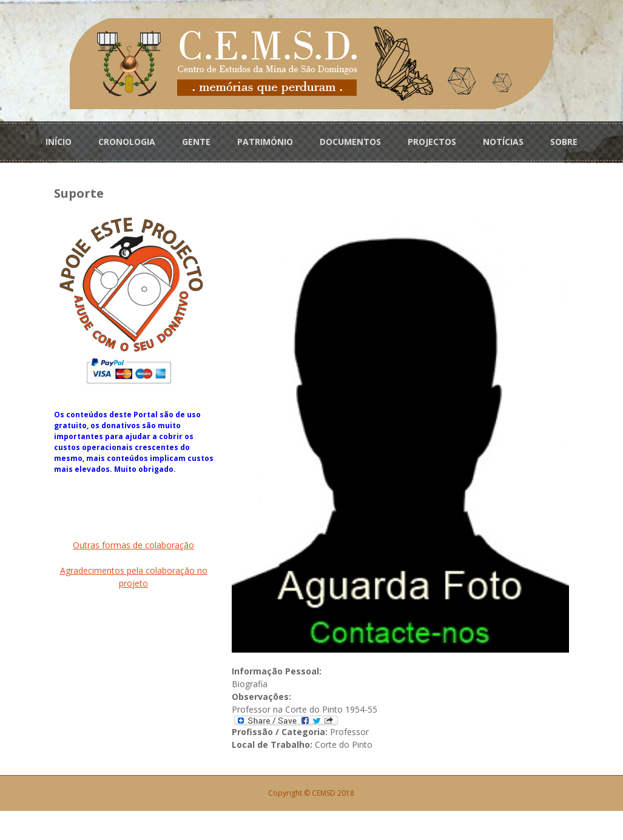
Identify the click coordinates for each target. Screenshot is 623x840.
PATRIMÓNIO (265, 140)
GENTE (196, 140)
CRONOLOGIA (127, 140)
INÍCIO (59, 140)
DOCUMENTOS (350, 140)
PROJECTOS (432, 140)
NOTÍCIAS (503, 140)
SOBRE (564, 140)
